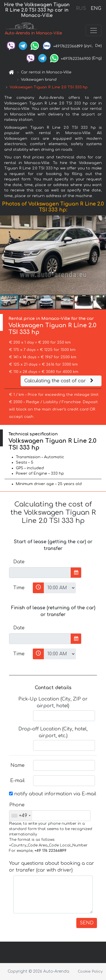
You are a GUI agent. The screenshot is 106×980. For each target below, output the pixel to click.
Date (19, 562)
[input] (40, 573)
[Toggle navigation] (94, 30)
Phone (17, 805)
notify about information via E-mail (53, 794)
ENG (96, 8)
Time (19, 588)
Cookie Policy (90, 972)
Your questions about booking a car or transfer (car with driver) (52, 867)
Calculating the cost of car (60, 381)
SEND (87, 923)
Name (18, 765)
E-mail (17, 781)
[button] (101, 255)
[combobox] (21, 816)
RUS (81, 8)
